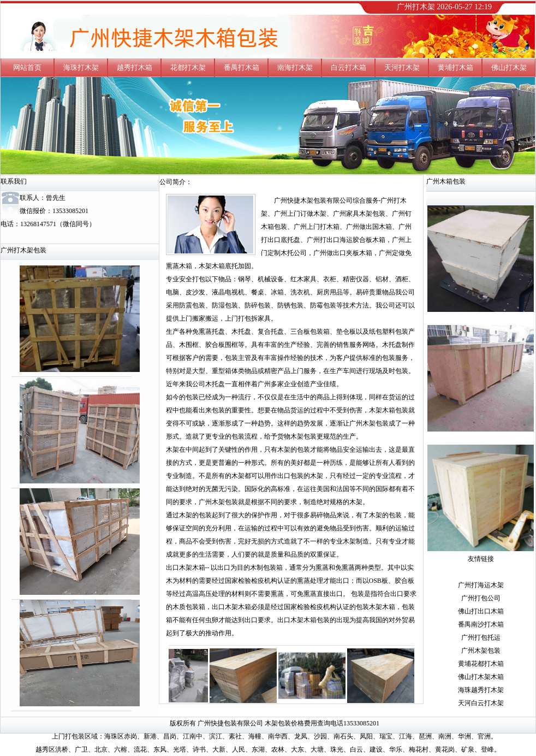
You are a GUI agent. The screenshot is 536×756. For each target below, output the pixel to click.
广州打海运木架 (481, 585)
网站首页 (27, 67)
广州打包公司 (481, 598)
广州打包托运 (481, 637)
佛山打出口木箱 (481, 611)
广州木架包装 (481, 651)
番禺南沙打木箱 (481, 624)
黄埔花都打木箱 (481, 664)
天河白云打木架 (481, 703)
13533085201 (70, 211)
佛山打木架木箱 (481, 677)
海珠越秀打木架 (481, 690)
